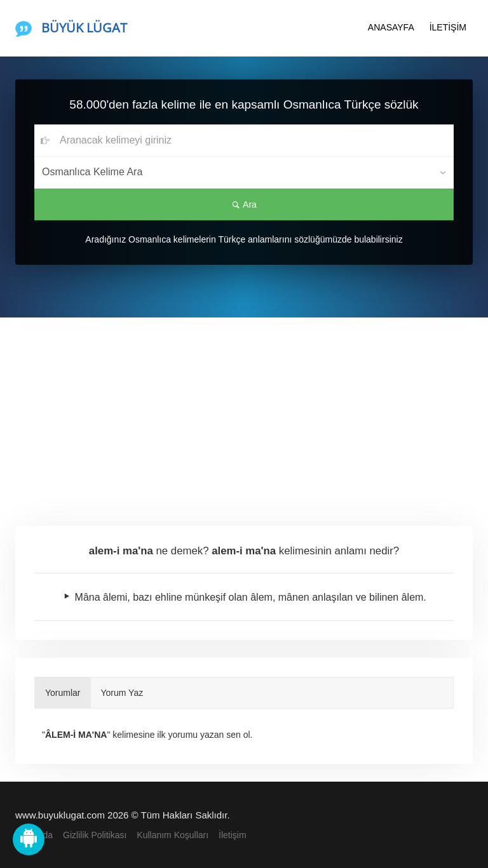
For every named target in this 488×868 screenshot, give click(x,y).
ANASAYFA (391, 27)
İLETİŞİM (448, 27)
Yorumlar (63, 693)
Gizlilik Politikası (95, 835)
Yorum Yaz (122, 693)
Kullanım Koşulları (173, 835)
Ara (244, 204)
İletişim (233, 835)
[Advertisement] (244, 413)
